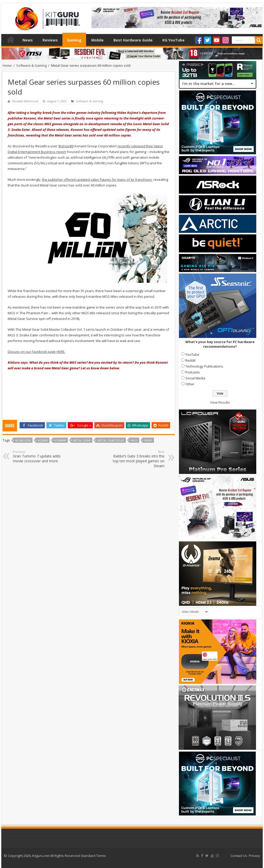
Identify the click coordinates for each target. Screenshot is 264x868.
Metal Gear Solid (111, 440)
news (148, 440)
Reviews (50, 40)
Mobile (97, 40)
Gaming (74, 40)
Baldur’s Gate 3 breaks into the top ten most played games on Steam (138, 459)
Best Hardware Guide (133, 40)
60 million (23, 440)
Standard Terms (93, 856)
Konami (60, 440)
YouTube (192, 354)
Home (11, 39)
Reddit (190, 360)
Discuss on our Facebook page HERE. (36, 352)
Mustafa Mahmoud (25, 101)
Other (190, 384)
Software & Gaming (31, 65)
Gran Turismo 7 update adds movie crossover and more (39, 457)
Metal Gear (82, 440)
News (28, 40)
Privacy (254, 856)
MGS (134, 440)
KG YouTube (174, 40)
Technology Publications (204, 366)
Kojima (43, 440)
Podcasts (193, 372)
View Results (220, 402)
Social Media (195, 378)
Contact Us (239, 856)
